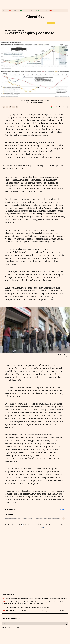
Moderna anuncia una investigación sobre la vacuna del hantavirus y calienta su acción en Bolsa (36, 598)
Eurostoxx (10, 628)
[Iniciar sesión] (62, 23)
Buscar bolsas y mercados (11, 619)
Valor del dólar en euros (62, 11)
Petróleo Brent (30, 11)
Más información (10, 527)
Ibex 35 (5, 11)
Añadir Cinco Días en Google (60, 107)
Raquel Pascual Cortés (40, 100)
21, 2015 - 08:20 (37, 102)
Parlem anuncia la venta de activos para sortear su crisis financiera (28, 607)
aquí (43, 527)
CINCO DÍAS (25, 100)
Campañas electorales (41, 519)
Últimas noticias (8, 595)
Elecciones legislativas (27, 519)
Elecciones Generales (54, 519)
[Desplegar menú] (4, 17)
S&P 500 (17, 11)
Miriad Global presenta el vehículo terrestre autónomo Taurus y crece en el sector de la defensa (37, 611)
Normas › (62, 509)
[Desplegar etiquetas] (63, 518)
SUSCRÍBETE (51, 23)
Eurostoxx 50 (45, 11)
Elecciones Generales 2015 (13, 519)
